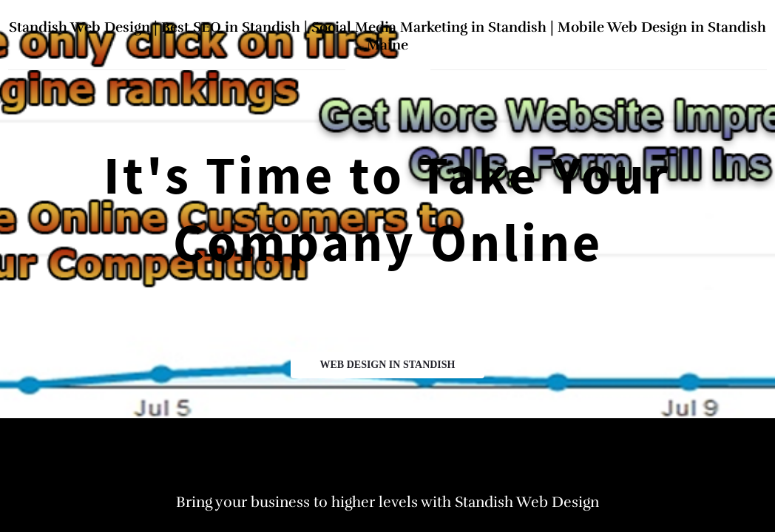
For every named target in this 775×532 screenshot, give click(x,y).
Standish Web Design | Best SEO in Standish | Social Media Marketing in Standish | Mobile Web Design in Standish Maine (387, 36)
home (388, 69)
